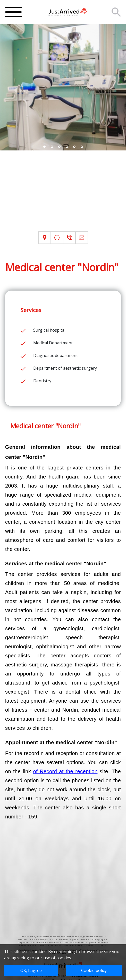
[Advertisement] (63, 195)
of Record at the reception (65, 771)
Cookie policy (94, 970)
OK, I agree (31, 970)
